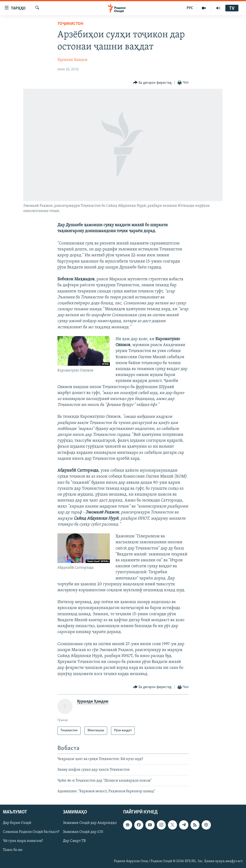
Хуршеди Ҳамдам (72, 60)
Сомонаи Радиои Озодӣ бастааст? (31, 832)
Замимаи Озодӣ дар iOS (83, 832)
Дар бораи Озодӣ (17, 823)
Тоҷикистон (70, 24)
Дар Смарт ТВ (74, 841)
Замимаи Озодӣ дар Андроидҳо (90, 823)
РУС (190, 8)
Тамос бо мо (13, 850)
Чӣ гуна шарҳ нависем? (23, 841)
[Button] (152, 83)
